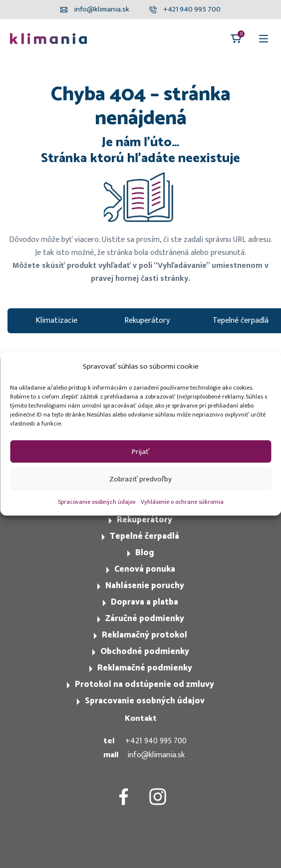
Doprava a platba (144, 602)
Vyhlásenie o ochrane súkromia (182, 502)
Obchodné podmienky (145, 651)
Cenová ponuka (145, 569)
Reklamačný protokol (144, 635)
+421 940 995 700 (156, 741)
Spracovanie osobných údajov (97, 502)
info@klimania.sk (156, 755)
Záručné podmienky (145, 619)
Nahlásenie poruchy (145, 586)
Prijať (140, 451)
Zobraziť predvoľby (140, 479)
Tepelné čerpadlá (144, 536)
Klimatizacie (56, 321)
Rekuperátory (147, 321)
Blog (145, 553)
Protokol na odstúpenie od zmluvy (144, 684)
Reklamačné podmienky (145, 668)
